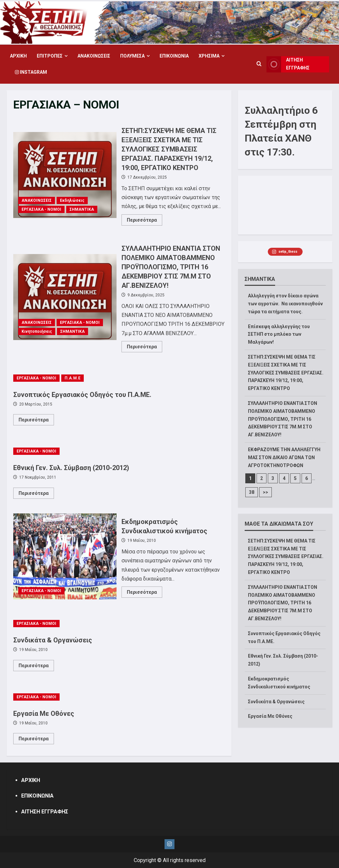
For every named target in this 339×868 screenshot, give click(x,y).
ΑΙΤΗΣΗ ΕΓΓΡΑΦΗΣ (45, 812)
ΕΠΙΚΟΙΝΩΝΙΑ (174, 56)
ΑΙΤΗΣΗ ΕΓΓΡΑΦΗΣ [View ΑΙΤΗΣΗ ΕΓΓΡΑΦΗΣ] (288, 64)
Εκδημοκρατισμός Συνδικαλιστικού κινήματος (65, 556)
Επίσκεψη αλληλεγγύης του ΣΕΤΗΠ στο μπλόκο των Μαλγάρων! (279, 334)
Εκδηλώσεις (72, 200)
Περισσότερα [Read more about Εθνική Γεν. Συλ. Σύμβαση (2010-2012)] (36, 495)
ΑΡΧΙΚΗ (18, 56)
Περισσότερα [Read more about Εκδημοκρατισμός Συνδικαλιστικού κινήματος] (145, 593)
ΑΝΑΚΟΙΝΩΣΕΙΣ (94, 56)
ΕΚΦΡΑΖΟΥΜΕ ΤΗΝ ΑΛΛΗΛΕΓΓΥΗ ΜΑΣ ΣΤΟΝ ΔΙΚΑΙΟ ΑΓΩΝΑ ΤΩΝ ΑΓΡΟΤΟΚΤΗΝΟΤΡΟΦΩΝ (284, 457)
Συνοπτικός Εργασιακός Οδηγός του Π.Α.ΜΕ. (82, 395)
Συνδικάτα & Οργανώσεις (53, 640)
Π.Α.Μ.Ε (73, 378)
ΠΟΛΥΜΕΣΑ (132, 56)
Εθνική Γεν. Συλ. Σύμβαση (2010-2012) (71, 468)
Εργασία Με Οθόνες (44, 714)
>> (266, 492)
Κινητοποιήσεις (37, 331)
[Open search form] (259, 64)
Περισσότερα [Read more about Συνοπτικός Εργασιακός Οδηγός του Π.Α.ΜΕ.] (36, 421)
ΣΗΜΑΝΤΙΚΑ (82, 209)
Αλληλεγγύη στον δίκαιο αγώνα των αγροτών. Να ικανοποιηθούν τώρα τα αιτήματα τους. (285, 304)
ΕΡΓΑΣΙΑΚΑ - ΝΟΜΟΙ (41, 209)
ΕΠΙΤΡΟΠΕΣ (50, 56)
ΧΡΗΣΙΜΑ (209, 56)
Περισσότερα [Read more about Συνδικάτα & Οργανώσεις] (36, 667)
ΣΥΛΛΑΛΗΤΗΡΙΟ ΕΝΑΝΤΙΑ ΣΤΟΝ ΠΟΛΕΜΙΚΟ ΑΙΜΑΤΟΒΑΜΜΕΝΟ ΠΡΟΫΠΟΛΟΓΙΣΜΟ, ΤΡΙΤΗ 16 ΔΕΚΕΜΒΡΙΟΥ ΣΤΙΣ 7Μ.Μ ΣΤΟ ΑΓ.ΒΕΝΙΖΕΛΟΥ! (65, 297)
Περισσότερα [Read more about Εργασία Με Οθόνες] (36, 740)
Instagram (31, 72)
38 (252, 492)
